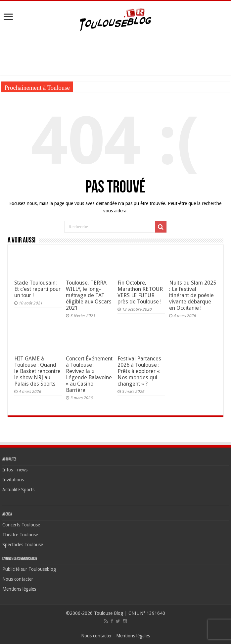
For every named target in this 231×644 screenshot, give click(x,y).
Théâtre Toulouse (20, 535)
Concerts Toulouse (21, 525)
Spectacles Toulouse (23, 545)
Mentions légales (19, 589)
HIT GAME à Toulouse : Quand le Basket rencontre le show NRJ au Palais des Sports (37, 371)
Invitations (13, 480)
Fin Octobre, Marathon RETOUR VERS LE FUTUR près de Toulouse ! (140, 292)
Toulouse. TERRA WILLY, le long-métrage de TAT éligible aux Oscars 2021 (89, 295)
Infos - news (15, 470)
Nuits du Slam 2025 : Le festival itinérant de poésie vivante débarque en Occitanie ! (193, 295)
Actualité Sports (18, 490)
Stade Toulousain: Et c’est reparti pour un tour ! (37, 289)
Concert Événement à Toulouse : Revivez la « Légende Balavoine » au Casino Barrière (89, 374)
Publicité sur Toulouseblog (29, 569)
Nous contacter (18, 579)
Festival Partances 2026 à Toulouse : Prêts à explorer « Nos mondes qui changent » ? (139, 371)
